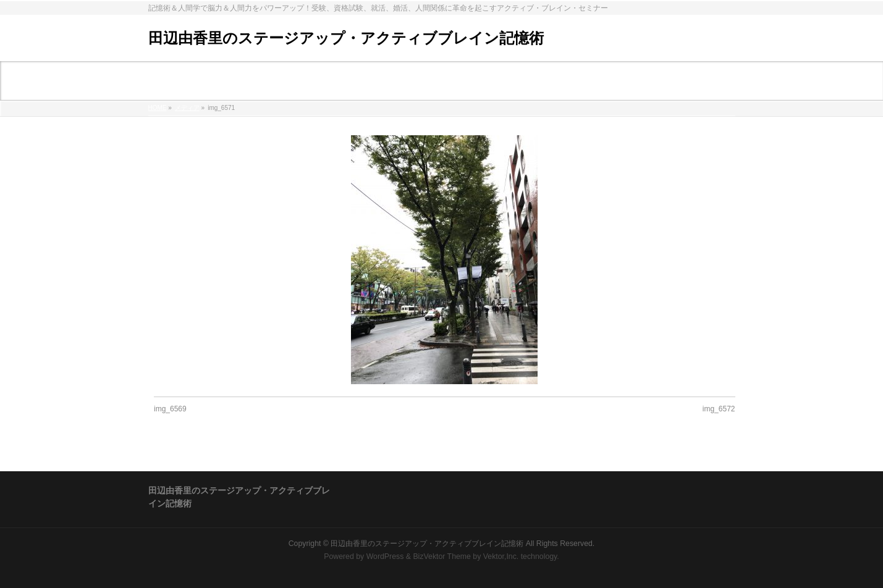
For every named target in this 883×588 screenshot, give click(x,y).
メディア (187, 108)
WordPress (385, 556)
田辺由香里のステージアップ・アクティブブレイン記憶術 (346, 38)
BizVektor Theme (442, 556)
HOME (158, 108)
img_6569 (170, 409)
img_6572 (719, 409)
